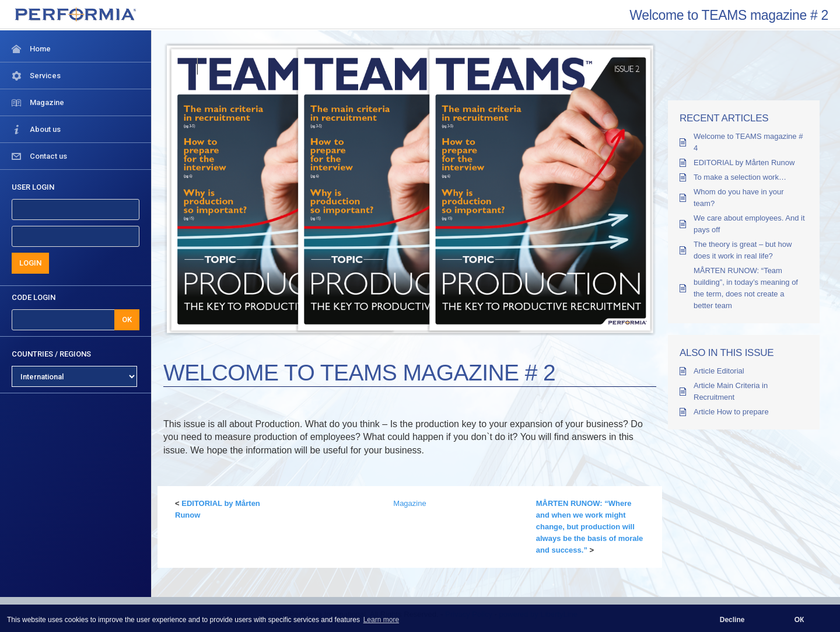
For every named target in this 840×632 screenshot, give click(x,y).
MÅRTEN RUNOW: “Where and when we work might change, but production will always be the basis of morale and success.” (590, 527)
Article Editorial (719, 371)
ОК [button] (799, 620)
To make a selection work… (740, 177)
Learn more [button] (381, 620)
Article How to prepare (731, 412)
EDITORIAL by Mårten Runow (744, 163)
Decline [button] (732, 620)
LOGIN (30, 263)
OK (127, 320)
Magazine (409, 503)
